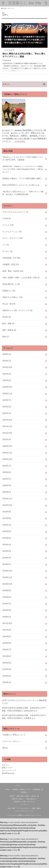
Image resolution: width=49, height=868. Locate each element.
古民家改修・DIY (11, 258)
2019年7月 (7, 525)
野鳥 (6, 337)
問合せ (5, 748)
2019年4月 (7, 545)
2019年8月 (7, 518)
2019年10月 (7, 505)
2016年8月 (7, 643)
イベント (8, 225)
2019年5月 (7, 538)
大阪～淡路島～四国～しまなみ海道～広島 (21, 277)
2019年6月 (7, 531)
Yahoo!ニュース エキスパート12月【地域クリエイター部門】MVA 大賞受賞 (23, 158)
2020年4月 (7, 479)
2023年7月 (7, 400)
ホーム (18, 786)
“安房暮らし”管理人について (14, 735)
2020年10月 (7, 459)
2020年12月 (7, 446)
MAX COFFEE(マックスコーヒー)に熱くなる (21, 185)
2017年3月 (7, 630)
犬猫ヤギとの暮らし (12, 297)
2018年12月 (7, 571)
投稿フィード (7, 768)
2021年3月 (7, 439)
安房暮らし (9, 291)
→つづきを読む (19, 141)
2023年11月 (7, 394)
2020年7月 (7, 466)
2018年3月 (7, 610)
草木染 (7, 317)
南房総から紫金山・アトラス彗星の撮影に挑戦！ (22, 178)
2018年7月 (7, 604)
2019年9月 (7, 512)
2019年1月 (7, 564)
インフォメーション (12, 232)
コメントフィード (9, 770)
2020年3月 (7, 485)
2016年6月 (7, 656)
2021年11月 (7, 426)
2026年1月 (7, 354)
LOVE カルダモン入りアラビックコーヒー (19, 700)
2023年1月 (7, 413)
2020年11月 (7, 453)
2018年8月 (7, 597)
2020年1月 (7, 492)
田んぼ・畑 (9, 304)
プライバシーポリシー (11, 741)
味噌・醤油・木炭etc (13, 271)
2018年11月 (7, 577)
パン (6, 245)
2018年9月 (7, 590)
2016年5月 (7, 663)
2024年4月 (7, 374)
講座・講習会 (9, 330)
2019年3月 (7, 551)
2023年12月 (7, 387)
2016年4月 (7, 669)
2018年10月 (7, 584)
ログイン (5, 765)
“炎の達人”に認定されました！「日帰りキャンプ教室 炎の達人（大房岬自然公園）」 (23, 193)
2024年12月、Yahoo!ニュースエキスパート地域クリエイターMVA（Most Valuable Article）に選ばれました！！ (23, 169)
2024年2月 (7, 380)
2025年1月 (7, 361)
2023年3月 (7, 407)
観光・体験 (8, 323)
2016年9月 (7, 636)
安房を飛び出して (11, 284)
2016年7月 (7, 650)
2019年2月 (7, 558)
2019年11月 (7, 499)
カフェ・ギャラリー (12, 238)
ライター (7, 251)
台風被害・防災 (11, 264)
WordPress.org (8, 773)
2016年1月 (7, 682)
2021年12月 (7, 420)
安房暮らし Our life (24, 3)
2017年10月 (7, 623)
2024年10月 (7, 367)
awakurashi (29, 711)
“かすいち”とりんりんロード (15, 212)
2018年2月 (7, 617)
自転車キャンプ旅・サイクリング (17, 310)
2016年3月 (7, 676)
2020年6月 (7, 472)
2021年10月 (7, 433)
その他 (7, 218)
